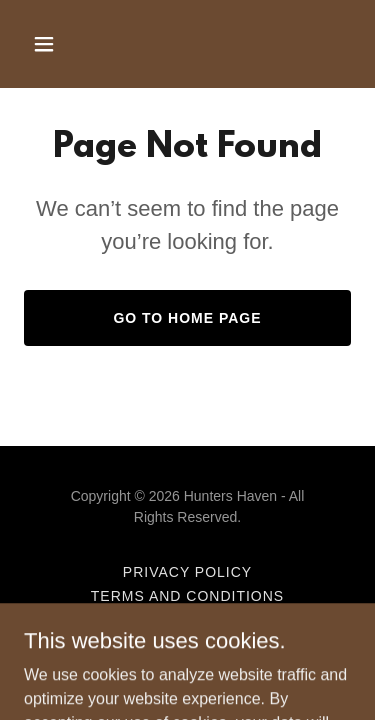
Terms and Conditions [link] (187, 596)
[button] (61, 44)
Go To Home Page (187, 318)
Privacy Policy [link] (187, 572)
